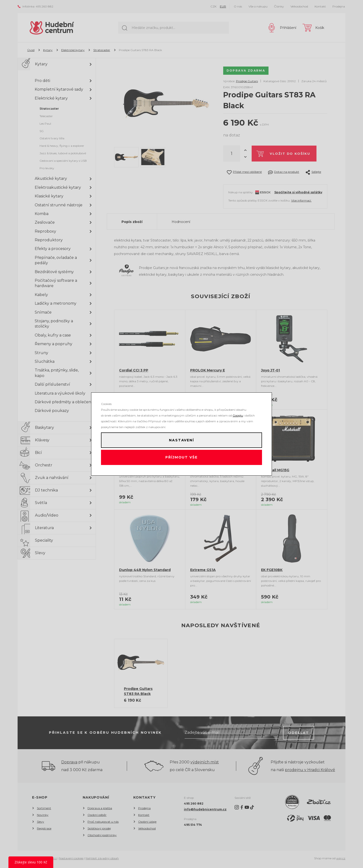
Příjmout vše (182, 458)
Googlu (238, 414)
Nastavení (181, 439)
